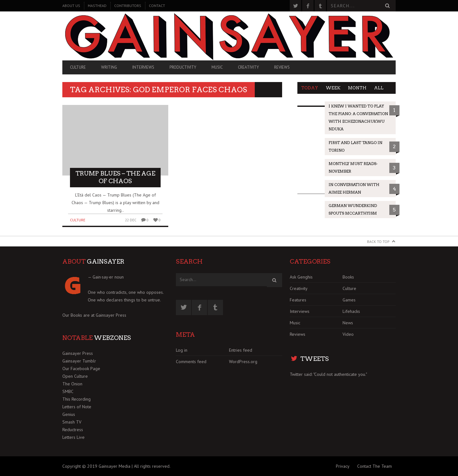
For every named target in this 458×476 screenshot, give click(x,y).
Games (349, 300)
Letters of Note (77, 407)
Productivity (183, 67)
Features (298, 300)
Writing (109, 67)
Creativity (248, 67)
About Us (71, 6)
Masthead (97, 6)
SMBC (68, 391)
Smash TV (72, 422)
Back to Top (378, 241)
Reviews (282, 67)
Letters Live (73, 437)
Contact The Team (375, 466)
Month (357, 88)
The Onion (72, 384)
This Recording (76, 399)
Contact (157, 6)
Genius (69, 414)
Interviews (143, 67)
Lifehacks (351, 311)
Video (348, 334)
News (348, 323)
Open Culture (75, 376)
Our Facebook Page (81, 369)
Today (310, 88)
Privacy (343, 466)
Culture (78, 67)
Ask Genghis (301, 277)
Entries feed (241, 350)
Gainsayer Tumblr (79, 361)
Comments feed (191, 362)
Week (333, 88)
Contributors (128, 6)
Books (348, 277)
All (379, 88)
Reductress (73, 430)
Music (217, 67)
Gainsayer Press (111, 315)
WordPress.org (243, 362)
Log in (182, 350)
